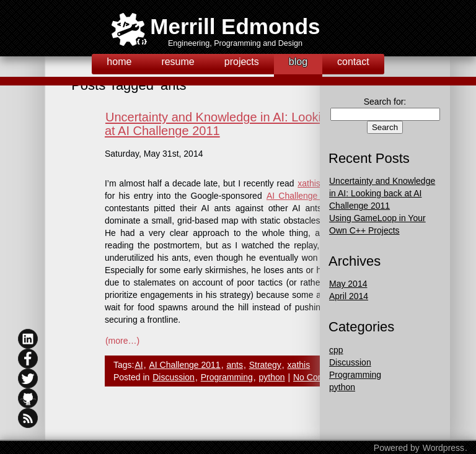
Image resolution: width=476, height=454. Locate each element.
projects (242, 62)
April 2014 (349, 296)
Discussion (174, 377)
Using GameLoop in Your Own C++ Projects (377, 224)
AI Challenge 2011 (304, 196)
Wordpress (443, 448)
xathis (299, 365)
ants (234, 365)
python (272, 377)
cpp (336, 350)
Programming (227, 377)
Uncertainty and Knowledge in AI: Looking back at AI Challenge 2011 (382, 193)
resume (178, 62)
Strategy (265, 365)
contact (353, 62)
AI (139, 365)
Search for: (385, 102)
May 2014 (348, 284)
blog (298, 62)
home (119, 62)
